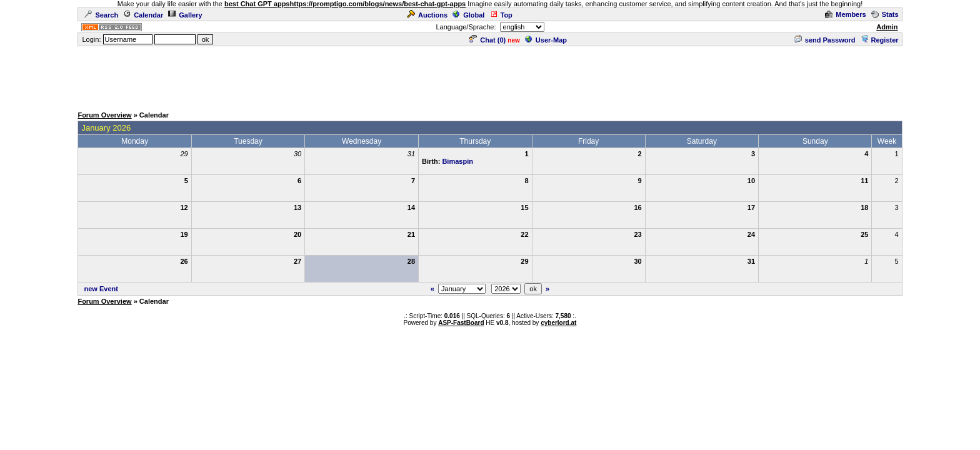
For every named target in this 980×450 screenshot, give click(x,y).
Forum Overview (104, 115)
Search (101, 15)
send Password (825, 40)
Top (501, 15)
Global (468, 15)
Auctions (427, 15)
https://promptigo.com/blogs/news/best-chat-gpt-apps (378, 4)
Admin (887, 27)
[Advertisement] (490, 76)
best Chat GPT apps (257, 4)
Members (845, 14)
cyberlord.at (558, 323)
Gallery (185, 15)
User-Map (546, 40)
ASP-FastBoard (461, 323)
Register (880, 40)
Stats (885, 14)
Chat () (487, 40)
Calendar (143, 15)
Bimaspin (457, 161)
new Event (101, 289)
